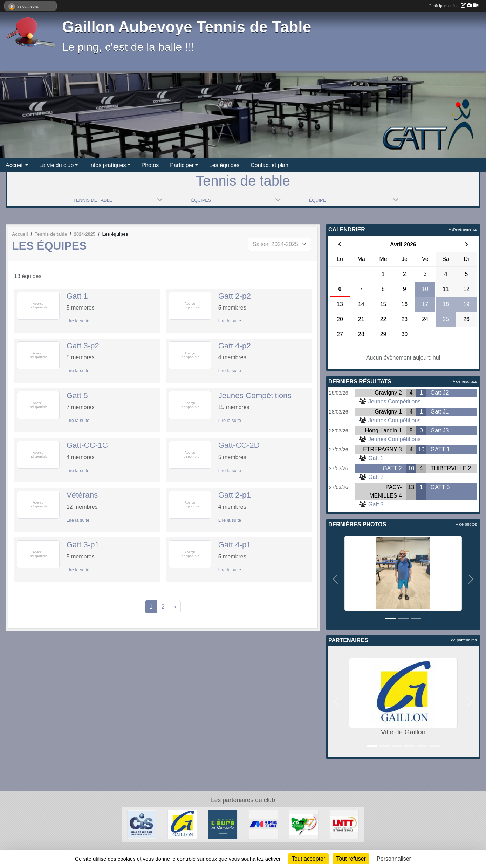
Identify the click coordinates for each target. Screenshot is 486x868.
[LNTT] (344, 824)
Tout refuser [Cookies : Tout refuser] (351, 859)
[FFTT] (263, 824)
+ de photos (466, 524)
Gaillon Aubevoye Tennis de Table (187, 27)
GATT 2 (392, 468)
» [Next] (175, 607)
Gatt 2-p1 (235, 495)
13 (411, 487)
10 (421, 449)
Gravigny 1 (388, 412)
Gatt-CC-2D (239, 445)
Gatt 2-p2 (235, 296)
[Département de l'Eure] (223, 824)
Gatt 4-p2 (235, 346)
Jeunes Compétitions (255, 395)
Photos (150, 165)
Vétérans (82, 495)
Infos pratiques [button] (107, 165)
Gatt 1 (77, 296)
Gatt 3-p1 (83, 545)
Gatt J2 (440, 393)
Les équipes (224, 165)
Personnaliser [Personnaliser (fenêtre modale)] (394, 859)
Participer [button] (182, 165)
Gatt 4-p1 (235, 545)
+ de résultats (465, 381)
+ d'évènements (463, 229)
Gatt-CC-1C (87, 445)
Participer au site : (454, 6)
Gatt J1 (440, 412)
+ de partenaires (462, 640)
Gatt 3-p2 (83, 346)
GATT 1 (440, 449)
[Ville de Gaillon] (182, 824)
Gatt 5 (77, 395)
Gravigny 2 (388, 393)
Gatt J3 (440, 430)
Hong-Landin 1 (384, 430)
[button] (335, 579)
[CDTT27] (304, 824)
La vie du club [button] (57, 165)
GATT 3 (440, 487)
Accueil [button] (15, 165)
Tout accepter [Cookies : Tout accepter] (308, 859)
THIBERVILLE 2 (451, 468)
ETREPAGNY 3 (382, 449)
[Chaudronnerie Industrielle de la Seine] (142, 824)
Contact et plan (269, 165)
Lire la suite (78, 321)
